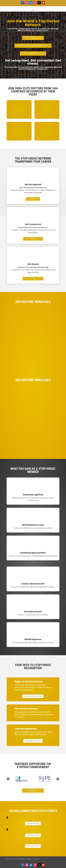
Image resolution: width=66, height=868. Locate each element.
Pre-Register (33, 823)
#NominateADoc (33, 741)
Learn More (33, 199)
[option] (21, 779)
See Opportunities (33, 279)
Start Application (33, 696)
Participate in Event (33, 53)
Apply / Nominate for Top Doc (33, 46)
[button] (8, 779)
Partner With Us (33, 38)
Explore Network (33, 239)
